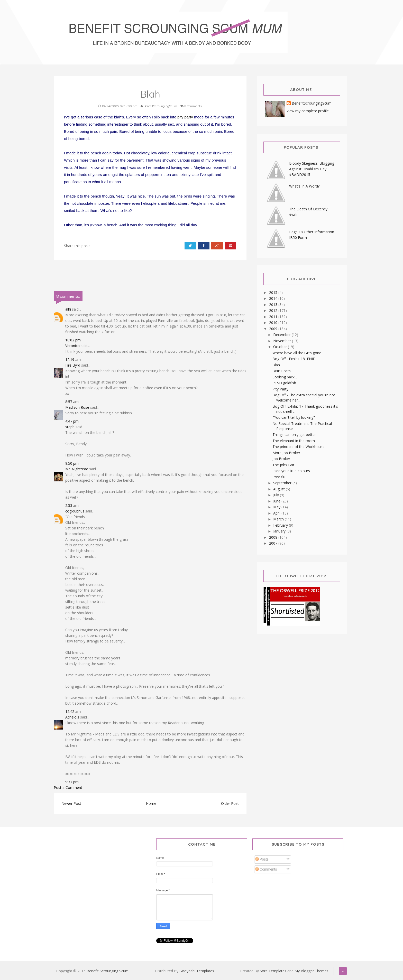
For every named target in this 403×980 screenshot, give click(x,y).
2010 (274, 323)
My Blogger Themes (312, 971)
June (277, 501)
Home (151, 803)
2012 (274, 310)
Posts (262, 859)
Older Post (230, 803)
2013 (274, 305)
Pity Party (280, 389)
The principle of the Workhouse (299, 447)
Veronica (72, 346)
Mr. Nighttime (77, 469)
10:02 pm (73, 340)
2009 (274, 329)
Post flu (279, 477)
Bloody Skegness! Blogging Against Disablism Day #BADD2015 (312, 169)
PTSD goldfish (284, 383)
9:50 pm (72, 463)
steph (70, 427)
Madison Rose (77, 407)
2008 (274, 537)
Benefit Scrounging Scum (108, 971)
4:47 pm (72, 421)
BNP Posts (282, 371)
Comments (266, 869)
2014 (274, 298)
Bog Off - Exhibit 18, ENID (294, 359)
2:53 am (72, 505)
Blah (276, 365)
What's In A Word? (304, 186)
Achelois (72, 717)
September (283, 483)
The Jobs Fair (283, 465)
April (277, 513)
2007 (274, 543)
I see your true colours (291, 471)
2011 (274, 317)
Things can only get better (294, 435)
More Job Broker (286, 453)
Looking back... (285, 377)
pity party (185, 117)
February (281, 525)
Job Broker (281, 459)
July (277, 495)
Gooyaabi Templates (197, 971)
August (280, 489)
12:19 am (73, 360)
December (282, 335)
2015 (274, 292)
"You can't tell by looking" (294, 417)
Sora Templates (273, 971)
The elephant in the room (294, 441)
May (277, 507)
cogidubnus (75, 511)
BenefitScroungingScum (312, 103)
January (280, 531)
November (283, 341)
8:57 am (72, 402)
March (279, 519)
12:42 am (73, 711)
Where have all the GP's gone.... (298, 353)
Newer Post (71, 803)
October (281, 347)
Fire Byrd (73, 365)
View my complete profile (308, 111)
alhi (68, 309)
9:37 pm (72, 782)
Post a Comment (68, 787)
